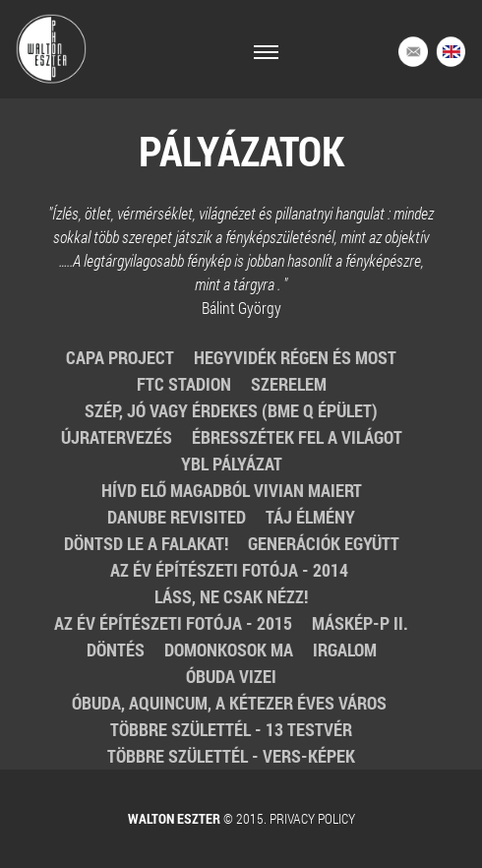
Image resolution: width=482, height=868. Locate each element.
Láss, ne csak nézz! (231, 596)
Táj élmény (310, 517)
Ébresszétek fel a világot (297, 437)
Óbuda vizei (231, 676)
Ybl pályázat (232, 464)
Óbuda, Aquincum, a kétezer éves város (231, 703)
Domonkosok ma (229, 650)
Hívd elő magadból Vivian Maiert (232, 490)
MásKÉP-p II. (360, 623)
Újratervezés (117, 437)
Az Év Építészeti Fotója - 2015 (173, 623)
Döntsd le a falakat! (146, 543)
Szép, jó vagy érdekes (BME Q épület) (231, 410)
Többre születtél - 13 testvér (231, 729)
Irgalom (345, 650)
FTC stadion (184, 384)
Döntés (116, 650)
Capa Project (120, 357)
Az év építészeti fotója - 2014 (231, 570)
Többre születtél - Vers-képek (231, 756)
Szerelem (289, 384)
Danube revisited (177, 517)
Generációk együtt (324, 543)
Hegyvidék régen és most (295, 357)
